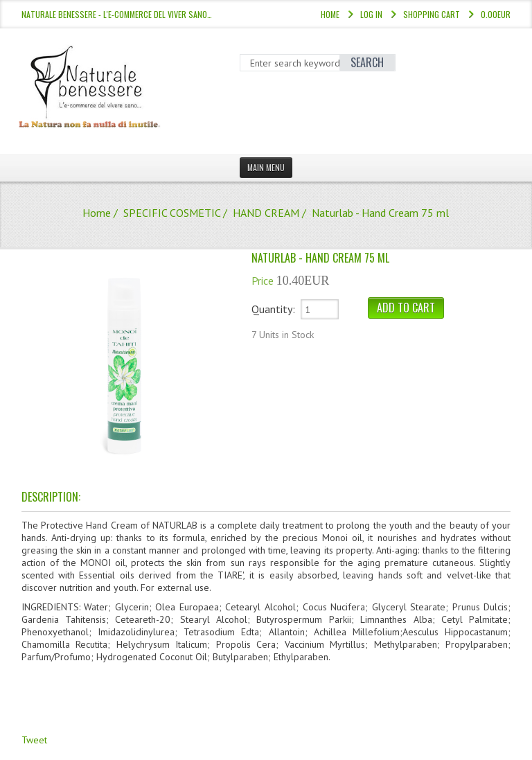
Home (330, 14)
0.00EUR (496, 14)
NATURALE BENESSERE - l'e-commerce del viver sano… (117, 14)
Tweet (34, 740)
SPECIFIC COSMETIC (172, 213)
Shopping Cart (432, 14)
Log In (371, 14)
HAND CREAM (266, 213)
